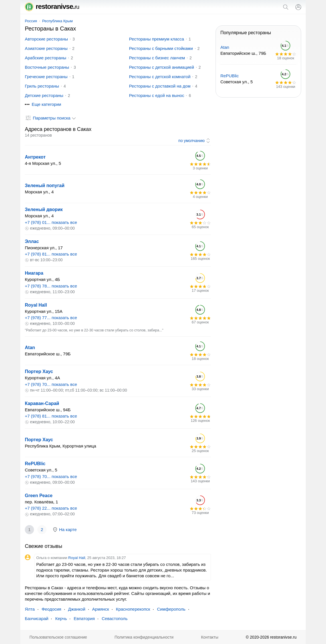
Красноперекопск (133, 609)
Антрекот (35, 157)
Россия (31, 21)
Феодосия (52, 609)
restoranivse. (52, 6)
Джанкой (77, 609)
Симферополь (171, 609)
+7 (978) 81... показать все (51, 254)
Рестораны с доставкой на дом (160, 86)
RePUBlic (35, 464)
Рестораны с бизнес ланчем (157, 58)
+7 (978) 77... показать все (51, 318)
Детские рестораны (44, 95)
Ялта (30, 609)
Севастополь (115, 618)
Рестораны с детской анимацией (162, 67)
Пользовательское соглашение (58, 637)
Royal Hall (36, 305)
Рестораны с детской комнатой (160, 77)
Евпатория (84, 618)
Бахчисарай (37, 618)
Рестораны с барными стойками (161, 48)
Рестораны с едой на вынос (157, 95)
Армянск (101, 609)
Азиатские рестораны (46, 48)
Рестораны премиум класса (157, 39)
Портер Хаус (39, 371)
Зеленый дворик (44, 209)
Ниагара (34, 273)
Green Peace (39, 496)
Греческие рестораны (46, 77)
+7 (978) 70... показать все (51, 384)
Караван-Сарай (42, 403)
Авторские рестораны (46, 39)
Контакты (210, 637)
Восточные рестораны (47, 67)
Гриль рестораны (42, 86)
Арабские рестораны (46, 58)
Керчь (61, 618)
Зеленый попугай (45, 186)
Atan (30, 348)
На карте (65, 530)
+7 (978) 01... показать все (51, 222)
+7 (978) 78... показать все (51, 286)
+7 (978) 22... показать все (51, 508)
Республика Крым (58, 21)
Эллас (32, 241)
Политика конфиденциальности (144, 637)
